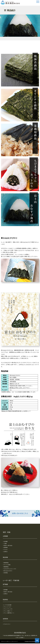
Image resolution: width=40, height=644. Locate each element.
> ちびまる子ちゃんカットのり (10, 569)
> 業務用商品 (6, 567)
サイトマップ (15, 641)
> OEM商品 (5, 573)
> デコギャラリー (7, 624)
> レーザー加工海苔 (7, 605)
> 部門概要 (5, 590)
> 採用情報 (5, 548)
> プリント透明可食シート (9, 613)
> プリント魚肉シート (8, 611)
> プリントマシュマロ (8, 609)
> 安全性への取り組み (8, 546)
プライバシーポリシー (6, 641)
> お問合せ (5, 552)
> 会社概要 (5, 542)
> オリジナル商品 (7, 565)
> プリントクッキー (7, 607)
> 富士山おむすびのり (8, 571)
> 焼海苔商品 (6, 563)
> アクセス (5, 550)
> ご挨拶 (5, 544)
